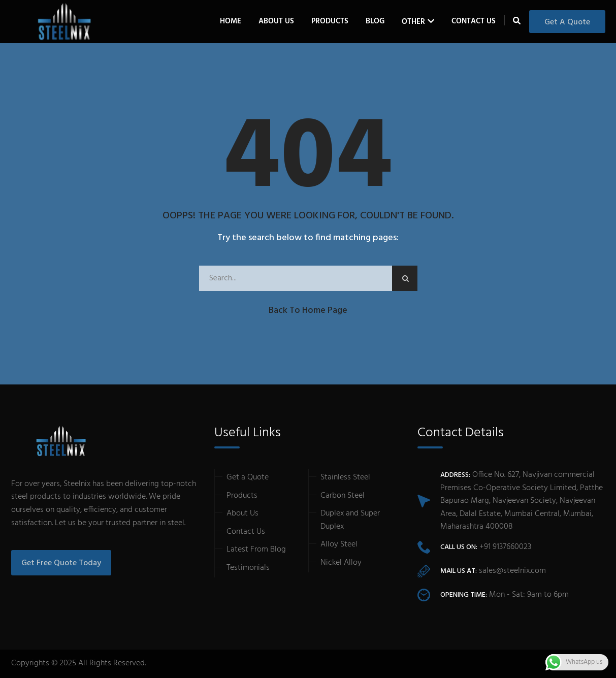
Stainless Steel (345, 477)
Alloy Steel (339, 544)
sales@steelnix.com (512, 571)
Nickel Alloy (341, 563)
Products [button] (330, 21)
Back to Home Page (308, 311)
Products (242, 496)
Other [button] (413, 22)
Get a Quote (567, 22)
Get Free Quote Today (61, 563)
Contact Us (474, 21)
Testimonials (248, 568)
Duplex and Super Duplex (350, 520)
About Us (276, 21)
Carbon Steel (343, 496)
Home (231, 21)
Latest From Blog (256, 550)
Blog (375, 21)
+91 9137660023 (505, 547)
